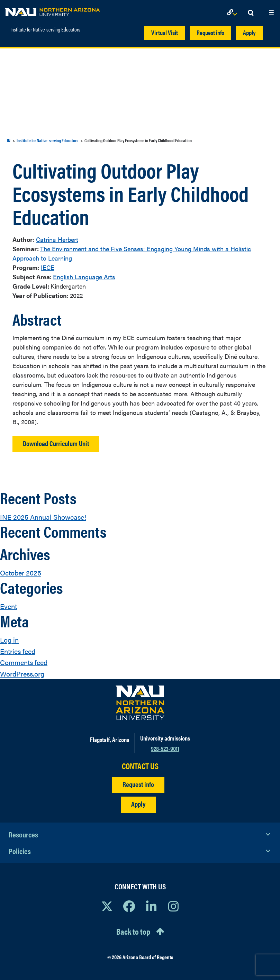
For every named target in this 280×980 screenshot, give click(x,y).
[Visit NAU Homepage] (140, 703)
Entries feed (18, 651)
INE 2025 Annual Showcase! (43, 517)
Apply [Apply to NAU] (138, 804)
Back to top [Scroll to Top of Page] (133, 931)
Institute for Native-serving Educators (45, 29)
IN (9, 140)
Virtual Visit (165, 32)
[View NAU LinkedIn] (151, 906)
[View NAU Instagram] (173, 906)
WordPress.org (22, 674)
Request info (210, 32)
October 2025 (21, 573)
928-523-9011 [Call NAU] (165, 748)
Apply (249, 32)
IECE (48, 267)
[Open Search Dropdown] (251, 13)
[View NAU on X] (107, 906)
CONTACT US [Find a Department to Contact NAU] (140, 766)
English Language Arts (84, 277)
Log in (9, 640)
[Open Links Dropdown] (233, 13)
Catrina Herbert (57, 239)
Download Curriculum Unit (56, 443)
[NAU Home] (52, 10)
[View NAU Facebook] (129, 906)
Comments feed (24, 662)
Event (8, 606)
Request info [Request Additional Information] (138, 784)
